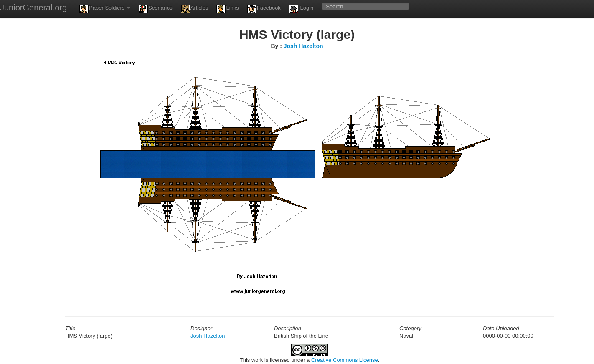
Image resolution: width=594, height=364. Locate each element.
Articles (195, 9)
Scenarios (156, 9)
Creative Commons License (345, 360)
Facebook (264, 9)
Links (227, 9)
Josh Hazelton (303, 46)
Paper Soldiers (105, 9)
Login (301, 9)
